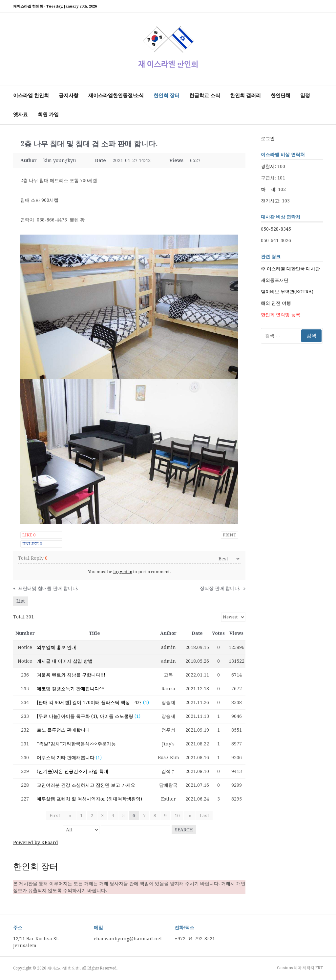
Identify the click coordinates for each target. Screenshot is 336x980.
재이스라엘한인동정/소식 (116, 95)
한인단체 (281, 95)
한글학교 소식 (205, 95)
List (21, 601)
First (57, 816)
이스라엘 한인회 (31, 95)
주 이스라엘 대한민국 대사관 (290, 269)
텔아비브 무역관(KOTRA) (287, 292)
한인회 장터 (167, 95)
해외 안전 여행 (276, 303)
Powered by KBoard (36, 843)
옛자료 (21, 115)
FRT (319, 968)
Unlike (32, 544)
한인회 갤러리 (245, 95)
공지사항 (69, 95)
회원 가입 (48, 115)
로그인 (268, 138)
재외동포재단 (275, 280)
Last (202, 816)
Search (184, 830)
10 (177, 816)
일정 (305, 95)
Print (230, 535)
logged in (123, 572)
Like (29, 535)
